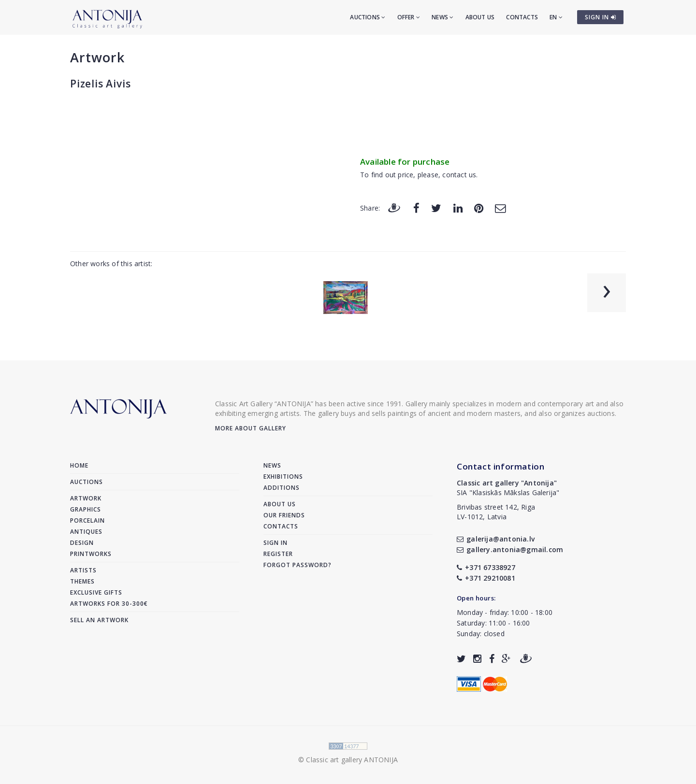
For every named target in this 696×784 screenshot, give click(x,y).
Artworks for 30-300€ (109, 604)
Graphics (86, 509)
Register (278, 554)
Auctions (368, 17)
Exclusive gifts (96, 592)
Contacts (522, 17)
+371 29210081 (486, 578)
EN (556, 17)
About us (480, 17)
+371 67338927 (486, 567)
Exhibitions (283, 477)
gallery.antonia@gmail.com (510, 549)
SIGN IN (601, 17)
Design (82, 543)
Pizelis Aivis (100, 84)
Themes (82, 581)
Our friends (284, 515)
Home (79, 465)
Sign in (275, 543)
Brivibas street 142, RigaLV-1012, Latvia (496, 512)
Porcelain (87, 520)
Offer (409, 17)
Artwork (97, 57)
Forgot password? (297, 565)
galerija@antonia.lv (496, 539)
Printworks (91, 554)
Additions (282, 488)
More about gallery (251, 428)
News (442, 17)
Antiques (86, 532)
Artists (83, 570)
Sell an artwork (99, 620)
